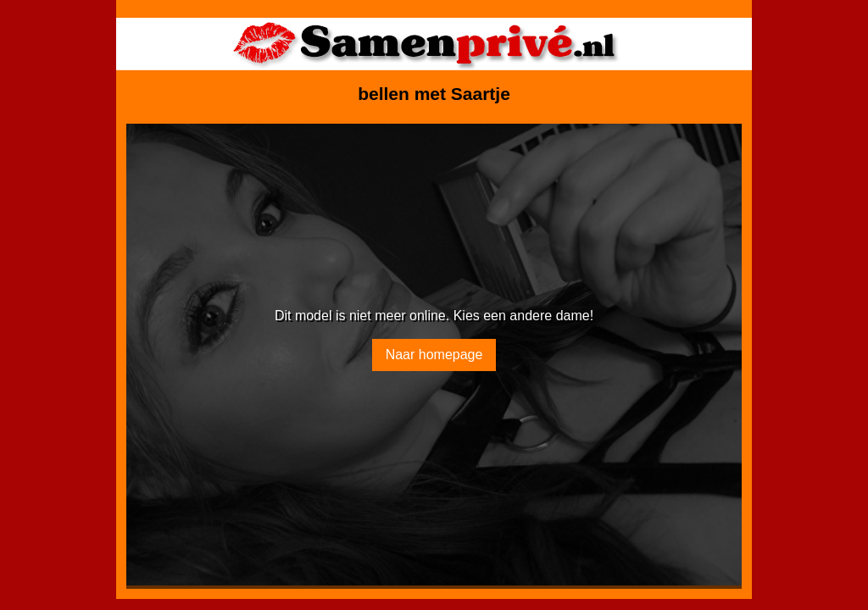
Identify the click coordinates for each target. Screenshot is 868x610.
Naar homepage (434, 355)
